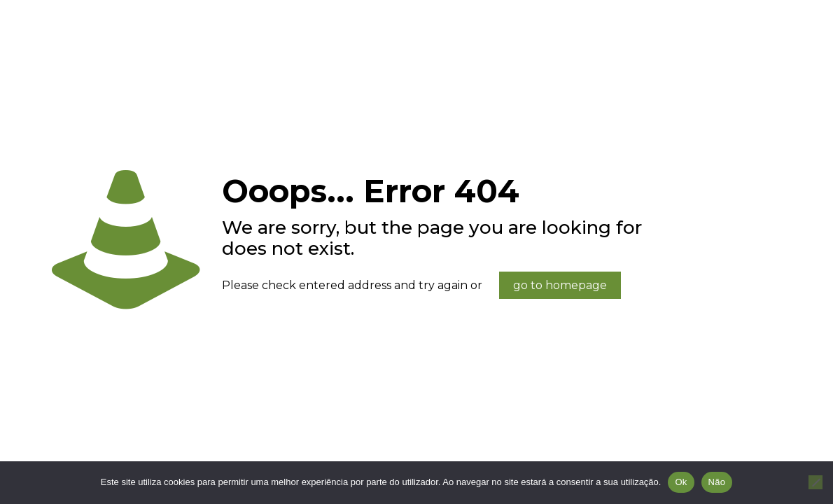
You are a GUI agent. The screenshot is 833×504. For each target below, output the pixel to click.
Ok (681, 482)
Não (717, 482)
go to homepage (560, 285)
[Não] (815, 482)
